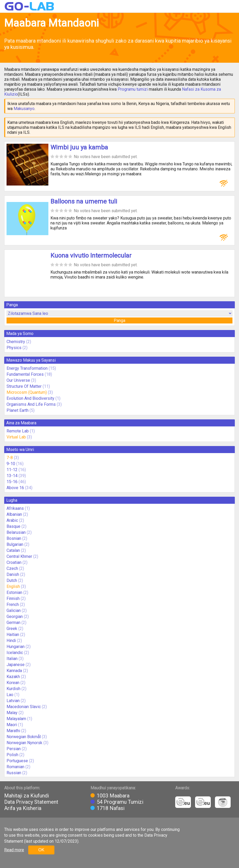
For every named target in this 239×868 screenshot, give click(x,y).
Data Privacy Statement (31, 802)
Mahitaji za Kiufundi (27, 796)
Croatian (14, 562)
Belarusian (16, 532)
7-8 (10, 458)
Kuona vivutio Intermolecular (91, 256)
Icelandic (15, 653)
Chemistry (16, 342)
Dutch (12, 580)
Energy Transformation (27, 368)
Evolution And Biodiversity (30, 398)
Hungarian (16, 647)
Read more (14, 850)
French (13, 604)
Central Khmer (19, 556)
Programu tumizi (133, 89)
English (13, 586)
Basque (13, 526)
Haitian (13, 635)
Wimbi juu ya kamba (79, 147)
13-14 (12, 476)
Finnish (13, 598)
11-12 (12, 470)
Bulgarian (15, 544)
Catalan (13, 550)
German (13, 623)
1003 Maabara (113, 796)
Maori (12, 725)
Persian (14, 749)
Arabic (12, 520)
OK (41, 850)
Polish (12, 755)
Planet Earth (18, 410)
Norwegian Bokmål (24, 737)
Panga (119, 320)
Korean (13, 683)
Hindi (11, 641)
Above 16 (15, 488)
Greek (12, 629)
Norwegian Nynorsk (24, 743)
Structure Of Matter (24, 386)
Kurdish (13, 689)
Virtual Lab (16, 437)
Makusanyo (24, 109)
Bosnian (14, 538)
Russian (14, 773)
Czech (12, 568)
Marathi (13, 731)
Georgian (15, 617)
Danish (13, 574)
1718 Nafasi (111, 808)
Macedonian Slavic (24, 707)
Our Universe (18, 380)
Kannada (14, 671)
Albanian (14, 514)
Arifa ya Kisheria (23, 808)
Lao (10, 695)
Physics (14, 348)
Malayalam (16, 719)
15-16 (12, 482)
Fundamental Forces (25, 374)
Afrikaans (15, 508)
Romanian (15, 767)
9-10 (11, 464)
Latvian (13, 701)
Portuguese (17, 761)
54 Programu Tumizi (120, 802)
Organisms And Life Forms (31, 404)
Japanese (16, 665)
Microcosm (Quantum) (27, 392)
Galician (14, 611)
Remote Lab (18, 431)
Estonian (14, 592)
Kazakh (13, 677)
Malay (12, 713)
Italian (12, 659)
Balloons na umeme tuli (84, 201)
